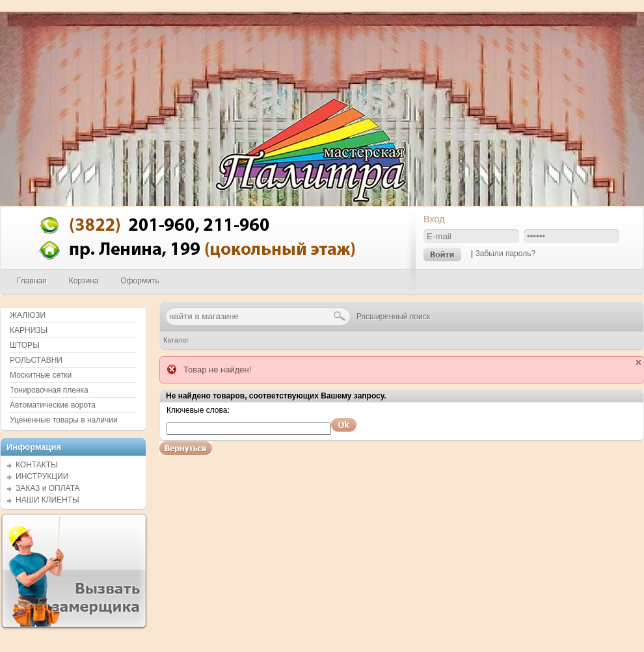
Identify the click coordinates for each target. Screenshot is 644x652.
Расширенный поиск (393, 317)
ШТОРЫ (25, 345)
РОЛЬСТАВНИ (36, 360)
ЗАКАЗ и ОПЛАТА (48, 488)
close (638, 362)
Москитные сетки (41, 375)
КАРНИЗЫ (29, 330)
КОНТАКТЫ (37, 465)
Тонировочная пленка (49, 390)
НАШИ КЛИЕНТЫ (47, 500)
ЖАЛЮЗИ (28, 315)
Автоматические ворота (53, 405)
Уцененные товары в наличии (64, 420)
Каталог (176, 340)
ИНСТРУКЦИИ (42, 476)
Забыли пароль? (505, 254)
